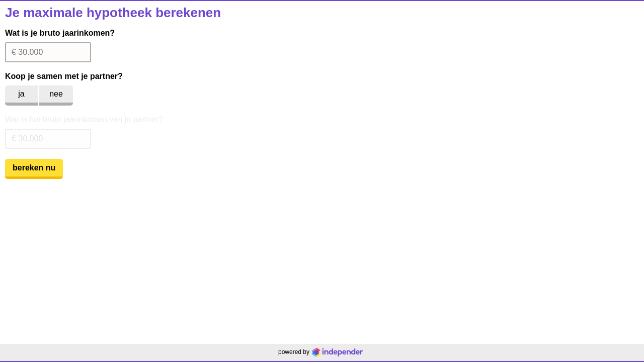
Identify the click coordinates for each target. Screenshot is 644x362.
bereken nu (34, 168)
